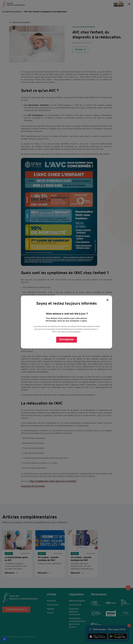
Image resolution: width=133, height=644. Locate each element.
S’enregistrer (67, 340)
